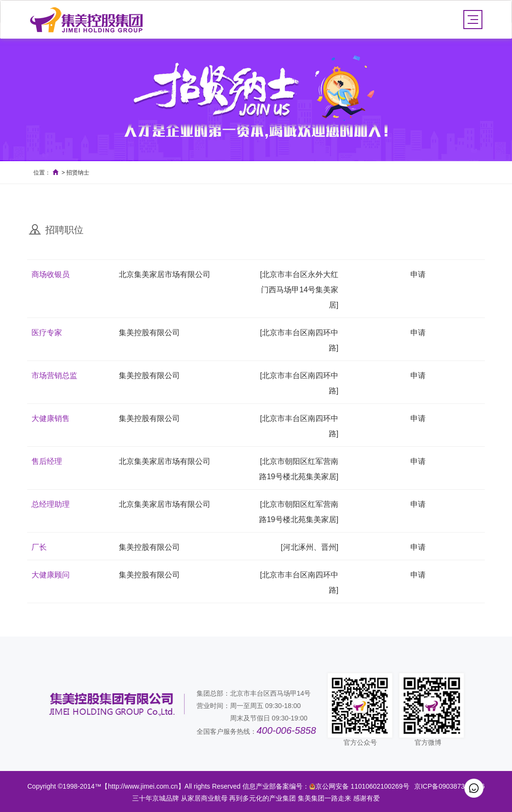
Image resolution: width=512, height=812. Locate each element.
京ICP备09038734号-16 (449, 786)
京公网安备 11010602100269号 (362, 786)
